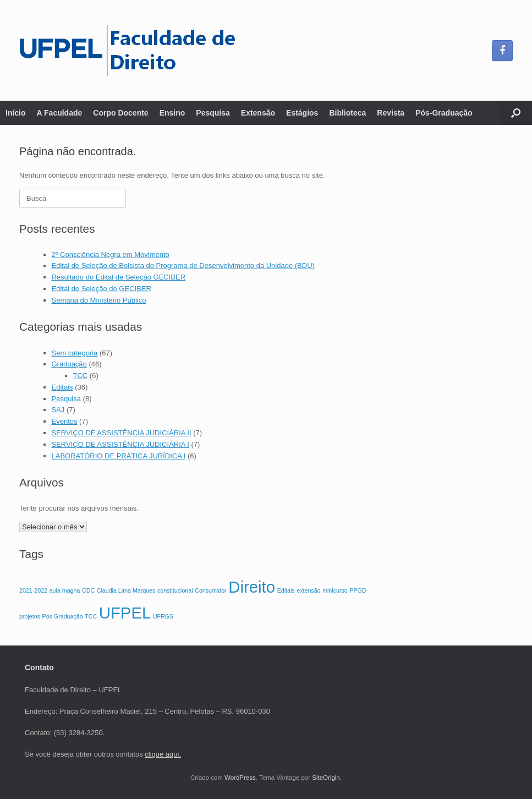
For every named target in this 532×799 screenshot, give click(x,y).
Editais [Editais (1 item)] (286, 590)
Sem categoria (75, 353)
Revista (391, 113)
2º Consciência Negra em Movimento (111, 255)
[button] (516, 113)
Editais (62, 387)
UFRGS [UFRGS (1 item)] (163, 616)
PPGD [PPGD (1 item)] (358, 590)
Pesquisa (213, 113)
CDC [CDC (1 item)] (88, 590)
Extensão (258, 113)
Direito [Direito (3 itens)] (252, 587)
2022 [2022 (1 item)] (41, 590)
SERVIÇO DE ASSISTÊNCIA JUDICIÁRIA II (122, 433)
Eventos (65, 421)
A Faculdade (60, 113)
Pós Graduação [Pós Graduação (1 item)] (63, 616)
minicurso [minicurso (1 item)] (335, 590)
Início (16, 113)
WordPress (240, 778)
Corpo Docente (120, 113)
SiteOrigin (326, 778)
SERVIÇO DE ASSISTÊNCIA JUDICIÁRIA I (120, 444)
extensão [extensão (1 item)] (308, 590)
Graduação (69, 364)
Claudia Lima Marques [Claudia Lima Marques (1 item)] (126, 590)
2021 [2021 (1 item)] (26, 590)
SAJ (58, 410)
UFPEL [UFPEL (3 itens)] (125, 613)
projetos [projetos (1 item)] (30, 616)
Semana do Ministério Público (99, 300)
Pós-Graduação (444, 113)
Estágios (302, 113)
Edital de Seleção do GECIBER (102, 289)
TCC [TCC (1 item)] (91, 616)
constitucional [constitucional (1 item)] (175, 590)
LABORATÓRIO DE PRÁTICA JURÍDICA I (119, 456)
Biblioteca (347, 113)
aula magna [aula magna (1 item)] (65, 590)
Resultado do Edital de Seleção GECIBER (119, 277)
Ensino (172, 113)
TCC (81, 376)
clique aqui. (163, 754)
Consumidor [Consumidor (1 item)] (210, 590)
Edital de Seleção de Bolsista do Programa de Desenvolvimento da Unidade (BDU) (183, 266)
